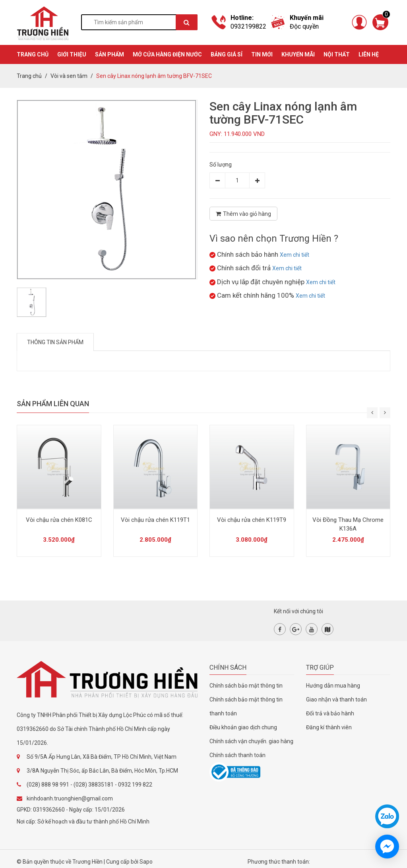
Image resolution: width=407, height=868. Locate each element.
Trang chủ (29, 76)
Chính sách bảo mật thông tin (246, 686)
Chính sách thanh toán (237, 755)
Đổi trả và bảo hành (330, 713)
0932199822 (248, 26)
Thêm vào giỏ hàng (243, 214)
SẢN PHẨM (110, 54)
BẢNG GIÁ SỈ (227, 54)
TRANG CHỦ (33, 54)
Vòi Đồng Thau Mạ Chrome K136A (348, 524)
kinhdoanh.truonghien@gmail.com (70, 798)
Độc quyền (304, 26)
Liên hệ (369, 54)
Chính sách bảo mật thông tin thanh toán (246, 706)
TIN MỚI (262, 54)
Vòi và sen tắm (69, 76)
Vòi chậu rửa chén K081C (59, 520)
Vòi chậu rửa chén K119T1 (155, 520)
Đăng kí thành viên (329, 727)
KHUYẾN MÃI (298, 54)
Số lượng (221, 165)
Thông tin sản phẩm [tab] (55, 342)
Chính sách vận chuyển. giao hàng (251, 741)
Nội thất (337, 54)
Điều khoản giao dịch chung (243, 727)
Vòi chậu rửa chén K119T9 (252, 520)
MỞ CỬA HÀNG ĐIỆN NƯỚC (167, 54)
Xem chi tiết (295, 255)
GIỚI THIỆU (72, 54)
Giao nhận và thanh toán (336, 699)
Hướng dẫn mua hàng (333, 686)
